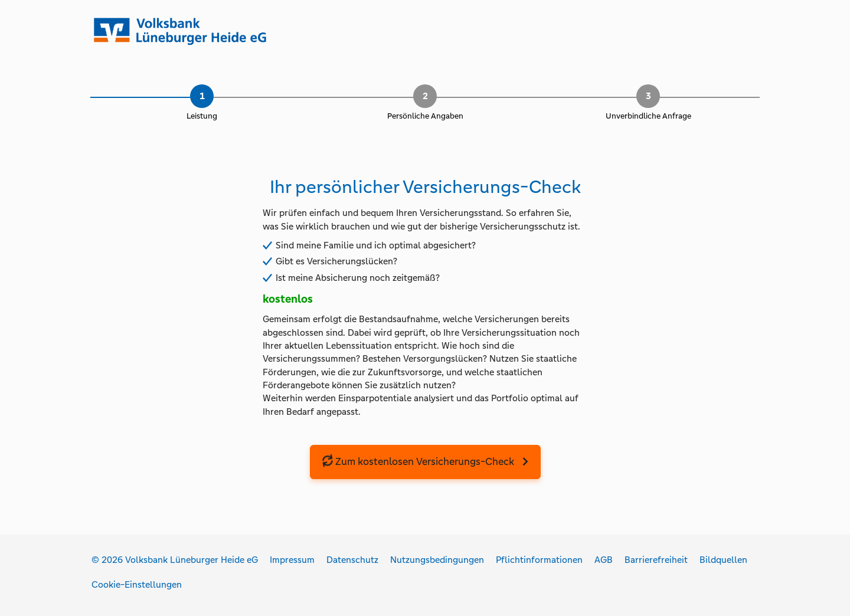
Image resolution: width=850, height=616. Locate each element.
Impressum (292, 560)
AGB (604, 560)
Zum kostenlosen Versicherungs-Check (418, 461)
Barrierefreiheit (656, 560)
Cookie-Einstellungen (137, 584)
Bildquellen (723, 560)
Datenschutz (352, 560)
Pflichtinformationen (539, 560)
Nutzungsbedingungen (437, 560)
